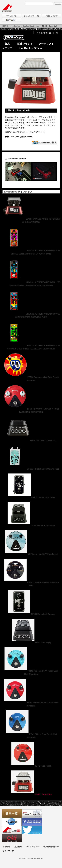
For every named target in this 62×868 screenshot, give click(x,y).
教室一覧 (12, 813)
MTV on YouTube (12, 830)
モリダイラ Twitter (32, 830)
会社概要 (6, 847)
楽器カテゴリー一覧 (31, 16)
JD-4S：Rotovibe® (31, 794)
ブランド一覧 (11, 16)
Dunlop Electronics (31, 26)
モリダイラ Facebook (32, 822)
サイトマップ (8, 851)
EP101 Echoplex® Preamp (31, 614)
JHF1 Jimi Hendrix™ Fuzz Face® (31, 554)
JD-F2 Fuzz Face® (31, 766)
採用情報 (18, 847)
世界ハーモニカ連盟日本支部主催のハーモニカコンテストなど (12, 822)
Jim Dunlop (15, 26)
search (58, 4)
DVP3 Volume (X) (31, 643)
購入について (52, 16)
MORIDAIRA (7, 8)
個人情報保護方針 (51, 847)
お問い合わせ (11, 20)
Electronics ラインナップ (18, 192)
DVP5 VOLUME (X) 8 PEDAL (31, 441)
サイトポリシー (33, 847)
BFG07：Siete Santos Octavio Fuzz (31, 469)
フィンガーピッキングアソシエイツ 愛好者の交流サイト (32, 813)
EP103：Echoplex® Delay (31, 497)
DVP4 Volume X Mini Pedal (31, 526)
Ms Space (12, 838)
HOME (5, 26)
